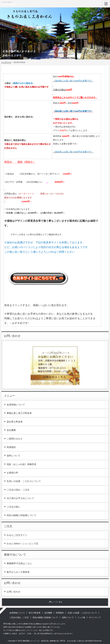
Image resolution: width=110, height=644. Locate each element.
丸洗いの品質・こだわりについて (24, 481)
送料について (14, 456)
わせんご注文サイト (17, 535)
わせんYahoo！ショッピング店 (22, 544)
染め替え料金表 (9, 4)
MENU (106, 4)
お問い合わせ (14, 592)
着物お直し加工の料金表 (19, 413)
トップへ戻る (57, 602)
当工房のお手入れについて (20, 498)
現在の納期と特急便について (22, 515)
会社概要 (11, 430)
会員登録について (16, 405)
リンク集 (81, 618)
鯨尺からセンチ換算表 (18, 572)
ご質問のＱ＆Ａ (15, 439)
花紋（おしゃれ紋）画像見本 (22, 464)
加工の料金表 (35, 613)
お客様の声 (12, 473)
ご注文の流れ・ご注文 (18, 490)
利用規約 (11, 447)
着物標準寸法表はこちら (19, 563)
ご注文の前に (14, 507)
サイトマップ (95, 618)
